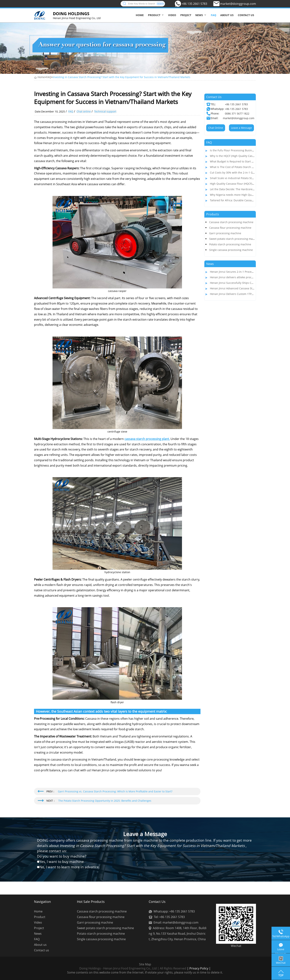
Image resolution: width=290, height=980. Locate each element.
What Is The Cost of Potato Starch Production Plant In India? (247, 167)
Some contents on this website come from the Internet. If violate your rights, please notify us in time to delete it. (145, 972)
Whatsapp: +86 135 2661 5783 (174, 911)
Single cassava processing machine (231, 250)
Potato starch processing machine (230, 244)
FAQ (214, 15)
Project (186, 15)
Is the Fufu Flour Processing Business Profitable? (240, 150)
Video (172, 15)
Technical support (105, 111)
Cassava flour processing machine (230, 228)
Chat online (84, 111)
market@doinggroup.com (238, 4)
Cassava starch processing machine (231, 222)
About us (227, 15)
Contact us (246, 15)
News (199, 15)
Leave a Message (241, 128)
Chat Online (216, 128)
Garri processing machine (225, 233)
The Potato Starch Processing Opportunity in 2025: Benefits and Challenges (105, 801)
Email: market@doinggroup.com (176, 922)
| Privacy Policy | (198, 968)
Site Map (145, 964)
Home (140, 15)
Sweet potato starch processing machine (234, 239)
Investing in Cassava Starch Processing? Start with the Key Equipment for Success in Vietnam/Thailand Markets (122, 77)
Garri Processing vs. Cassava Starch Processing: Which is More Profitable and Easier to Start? (115, 791)
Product (154, 15)
